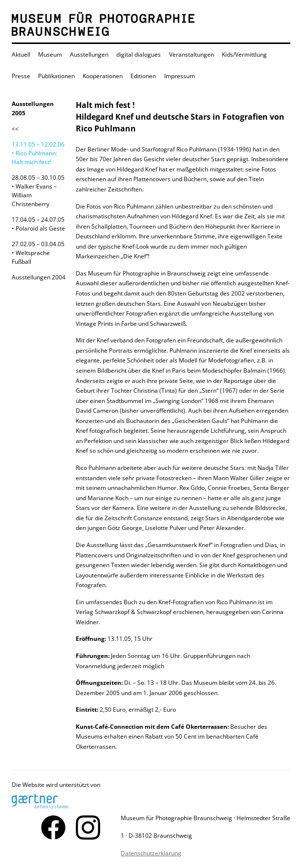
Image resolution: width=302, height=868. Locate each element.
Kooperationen (103, 76)
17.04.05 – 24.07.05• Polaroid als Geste (38, 224)
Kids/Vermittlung (244, 54)
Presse (21, 76)
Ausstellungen (89, 54)
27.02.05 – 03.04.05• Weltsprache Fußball (38, 253)
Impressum (180, 76)
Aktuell (21, 54)
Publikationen (56, 76)
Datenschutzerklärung (151, 853)
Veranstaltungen (192, 54)
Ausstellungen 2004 (39, 277)
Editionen (143, 76)
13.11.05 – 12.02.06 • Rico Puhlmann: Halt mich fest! (38, 153)
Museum (50, 54)
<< (15, 129)
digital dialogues (139, 54)
